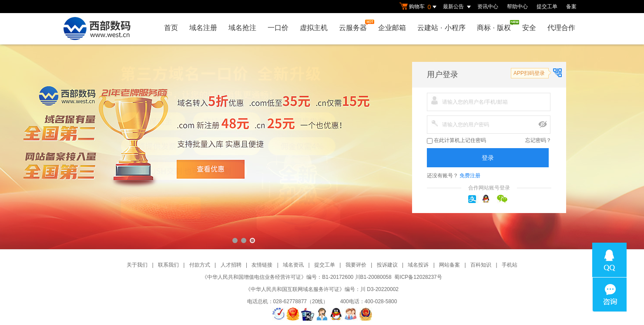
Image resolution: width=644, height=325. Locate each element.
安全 (529, 28)
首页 (171, 28)
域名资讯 (293, 265)
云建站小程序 (441, 28)
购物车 (419, 7)
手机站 (510, 265)
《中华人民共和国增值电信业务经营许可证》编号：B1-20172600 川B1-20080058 (297, 277)
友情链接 (262, 265)
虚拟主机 (314, 28)
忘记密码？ (538, 140)
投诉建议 (387, 265)
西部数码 (322, 147)
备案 (571, 7)
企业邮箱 (392, 28)
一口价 (278, 28)
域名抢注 (242, 28)
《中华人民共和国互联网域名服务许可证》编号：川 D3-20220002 (322, 289)
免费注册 (470, 176)
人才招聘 (231, 265)
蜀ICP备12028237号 (418, 277)
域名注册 (203, 28)
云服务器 (355, 25)
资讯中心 (488, 7)
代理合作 (561, 28)
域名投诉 (418, 265)
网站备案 (449, 265)
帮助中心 (517, 7)
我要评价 (356, 265)
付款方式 (200, 265)
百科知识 (481, 265)
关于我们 (137, 265)
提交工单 (547, 7)
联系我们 (168, 265)
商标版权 (496, 26)
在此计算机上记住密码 (456, 140)
